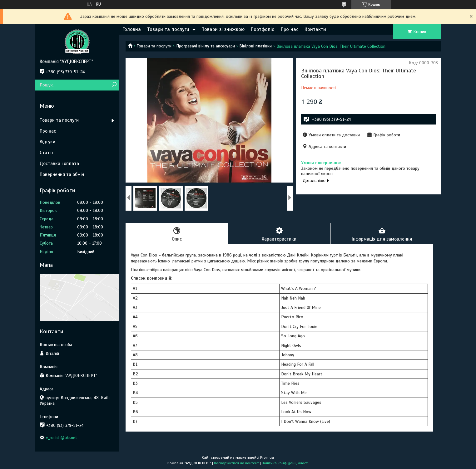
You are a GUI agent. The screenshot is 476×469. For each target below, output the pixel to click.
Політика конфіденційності (285, 463)
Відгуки (47, 142)
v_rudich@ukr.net (62, 438)
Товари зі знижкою (223, 29)
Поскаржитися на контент (236, 463)
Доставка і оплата (59, 164)
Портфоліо (263, 29)
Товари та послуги (168, 29)
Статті (46, 153)
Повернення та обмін (62, 174)
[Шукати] (114, 85)
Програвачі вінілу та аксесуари (206, 46)
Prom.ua (267, 457)
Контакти (315, 29)
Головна (132, 29)
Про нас (290, 29)
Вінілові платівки (255, 46)
